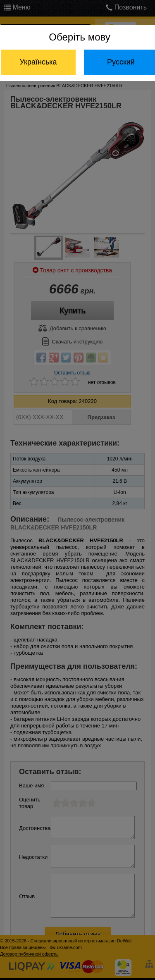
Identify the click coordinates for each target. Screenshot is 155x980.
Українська (38, 62)
